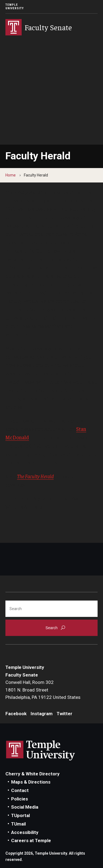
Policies (20, 799)
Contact (20, 790)
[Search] (51, 609)
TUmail (18, 824)
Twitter (65, 714)
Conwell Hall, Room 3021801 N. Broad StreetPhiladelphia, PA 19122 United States (43, 690)
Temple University (15, 7)
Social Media (25, 807)
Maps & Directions (31, 782)
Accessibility (25, 832)
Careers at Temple (31, 840)
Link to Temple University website (41, 751)
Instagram (42, 714)
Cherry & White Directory (33, 774)
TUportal (20, 815)
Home (11, 175)
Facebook (16, 714)
